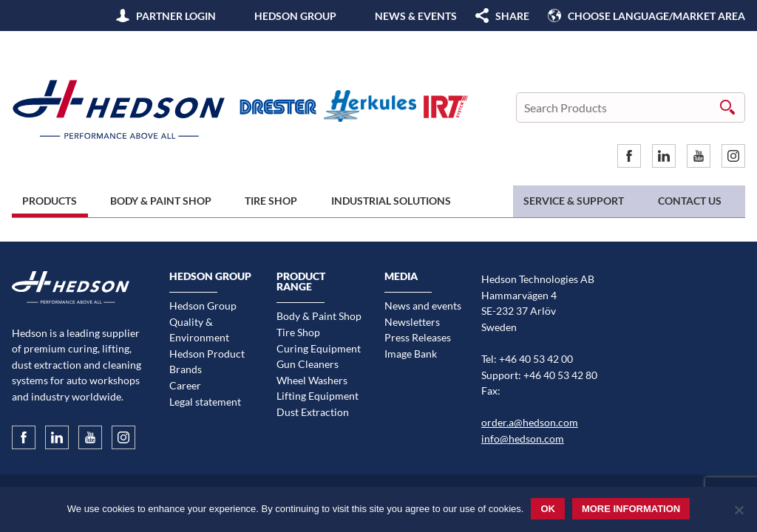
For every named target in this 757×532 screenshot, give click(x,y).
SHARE (512, 16)
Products (50, 201)
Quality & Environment (199, 330)
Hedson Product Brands (207, 362)
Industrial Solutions (391, 201)
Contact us (690, 201)
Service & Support (574, 201)
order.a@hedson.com (530, 422)
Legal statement (205, 402)
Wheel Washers (312, 380)
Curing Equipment (319, 348)
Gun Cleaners (308, 364)
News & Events (416, 16)
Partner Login (176, 16)
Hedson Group (295, 16)
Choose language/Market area (656, 16)
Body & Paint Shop (161, 201)
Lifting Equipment (318, 396)
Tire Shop (271, 201)
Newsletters (412, 322)
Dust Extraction (313, 412)
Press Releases (418, 337)
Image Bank (411, 354)
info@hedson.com (523, 439)
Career (185, 385)
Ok (548, 509)
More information (631, 509)
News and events (423, 306)
